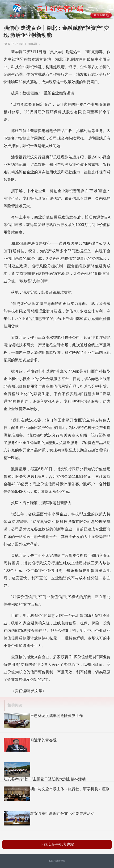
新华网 (33, 44)
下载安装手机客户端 (57, 844)
